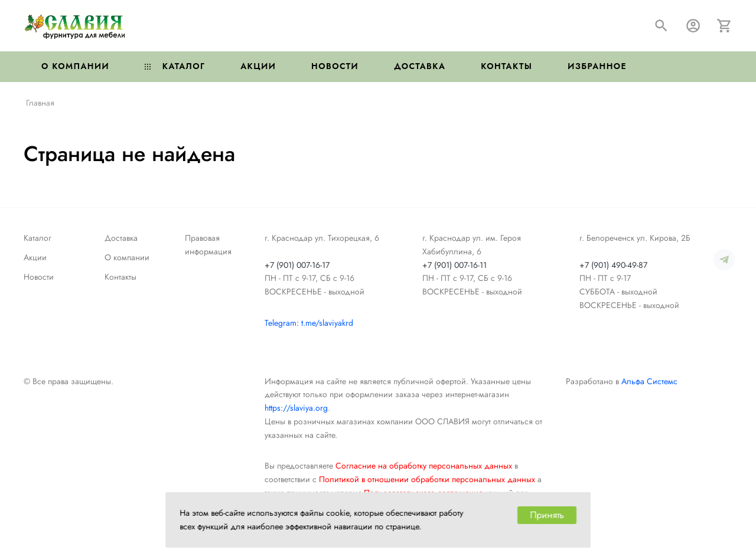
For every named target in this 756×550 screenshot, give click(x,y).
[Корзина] (724, 26)
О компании (75, 66)
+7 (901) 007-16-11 (454, 265)
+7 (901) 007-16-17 (297, 265)
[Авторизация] (693, 26)
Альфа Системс (649, 381)
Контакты (506, 66)
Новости (335, 66)
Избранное (597, 66)
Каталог (175, 66)
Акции (258, 66)
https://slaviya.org (296, 408)
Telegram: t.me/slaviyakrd (309, 323)
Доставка (420, 66)
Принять (547, 515)
